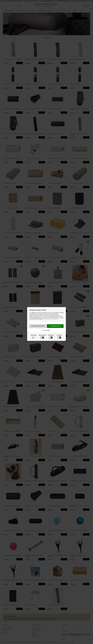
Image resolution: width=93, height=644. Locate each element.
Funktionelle (51, 335)
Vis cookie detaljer (47, 330)
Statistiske (59, 335)
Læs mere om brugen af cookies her (50, 319)
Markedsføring (42, 335)
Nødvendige (34, 335)
